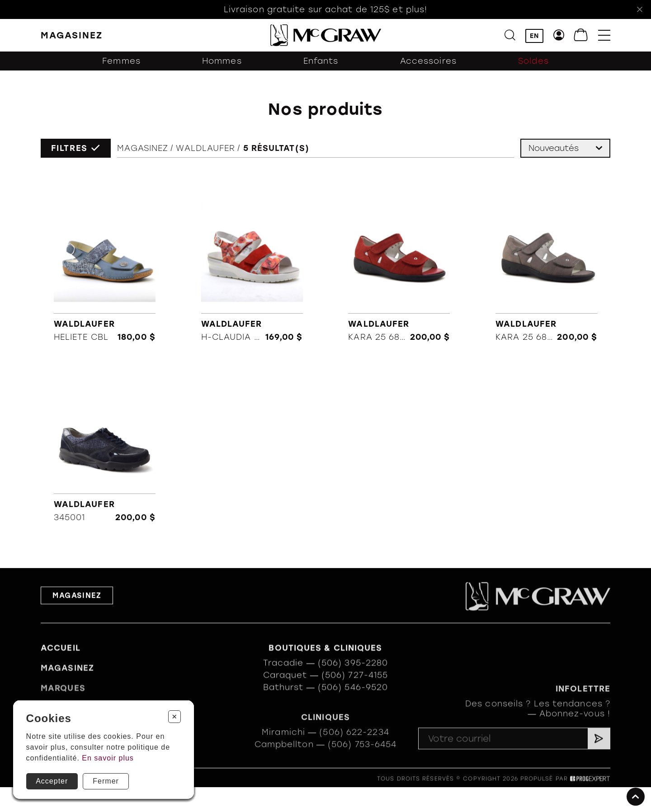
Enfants (321, 61)
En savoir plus (108, 758)
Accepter (52, 781)
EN (534, 36)
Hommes (222, 61)
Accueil (61, 657)
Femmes (121, 61)
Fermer (106, 781)
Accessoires (428, 61)
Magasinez (143, 148)
